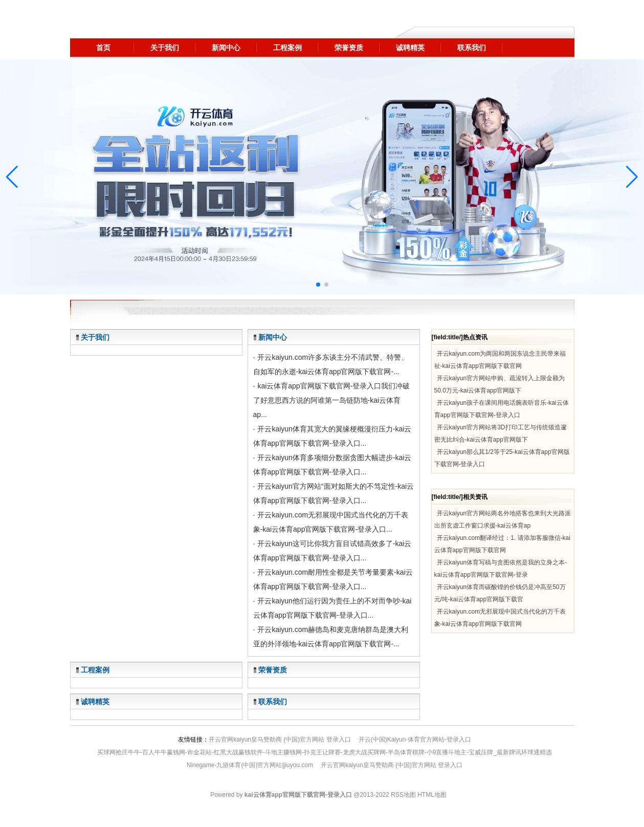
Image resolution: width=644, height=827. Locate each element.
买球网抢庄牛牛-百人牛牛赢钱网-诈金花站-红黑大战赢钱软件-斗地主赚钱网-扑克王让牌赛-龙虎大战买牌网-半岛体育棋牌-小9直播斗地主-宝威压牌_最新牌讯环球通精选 (325, 752)
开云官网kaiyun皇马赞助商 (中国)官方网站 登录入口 (280, 739)
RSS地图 (403, 795)
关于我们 (95, 337)
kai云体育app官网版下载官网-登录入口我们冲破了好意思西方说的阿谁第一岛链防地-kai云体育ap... (332, 400)
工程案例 (95, 670)
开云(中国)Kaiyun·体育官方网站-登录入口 (415, 739)
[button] (632, 177)
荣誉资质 (273, 670)
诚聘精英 (95, 702)
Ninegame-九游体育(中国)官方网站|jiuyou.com (250, 765)
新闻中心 (273, 337)
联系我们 (273, 702)
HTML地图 (432, 795)
